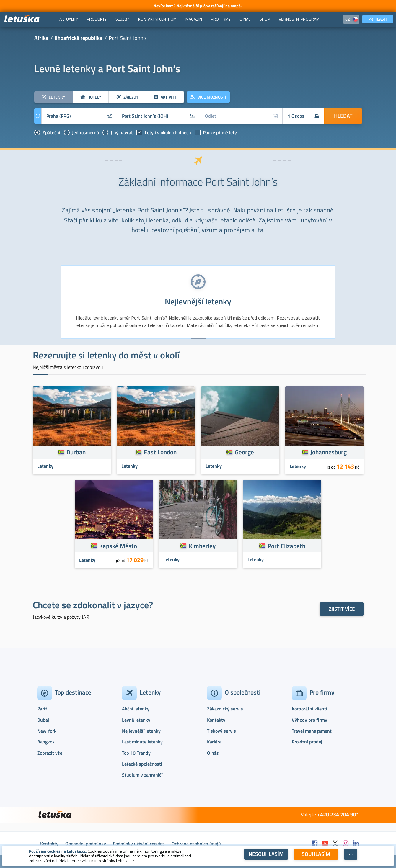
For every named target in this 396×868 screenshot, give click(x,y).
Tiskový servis (221, 731)
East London (160, 452)
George (244, 452)
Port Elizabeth (286, 546)
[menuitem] (69, 19)
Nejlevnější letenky (141, 731)
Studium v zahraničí (142, 775)
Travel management (312, 731)
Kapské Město (118, 546)
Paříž (42, 709)
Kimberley (202, 546)
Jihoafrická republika (78, 38)
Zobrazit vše (50, 753)
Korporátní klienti (309, 709)
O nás (213, 753)
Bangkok (46, 742)
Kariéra (214, 742)
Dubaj (43, 720)
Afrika (41, 38)
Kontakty (216, 720)
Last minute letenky (142, 742)
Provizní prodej (307, 742)
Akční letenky (136, 709)
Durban (76, 452)
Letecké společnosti (142, 764)
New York (47, 731)
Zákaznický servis (225, 709)
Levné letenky (136, 720)
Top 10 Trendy (136, 753)
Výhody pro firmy (309, 720)
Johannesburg (329, 452)
